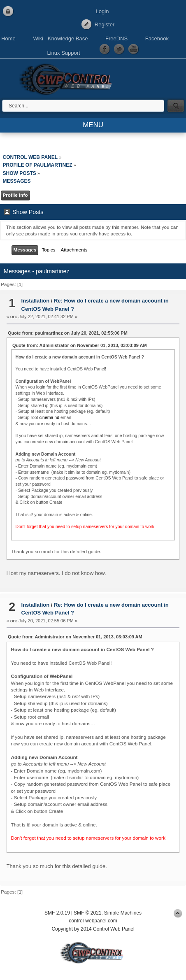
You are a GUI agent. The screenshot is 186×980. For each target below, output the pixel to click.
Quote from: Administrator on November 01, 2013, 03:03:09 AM (80, 345)
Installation (36, 301)
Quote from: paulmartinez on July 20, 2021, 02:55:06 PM (68, 333)
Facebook (157, 38)
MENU (93, 125)
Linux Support (63, 53)
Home (8, 38)
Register (105, 24)
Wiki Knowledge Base (60, 38)
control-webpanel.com (93, 921)
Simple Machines (123, 913)
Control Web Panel (68, 78)
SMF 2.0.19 (57, 913)
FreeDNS (116, 38)
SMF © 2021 (88, 913)
